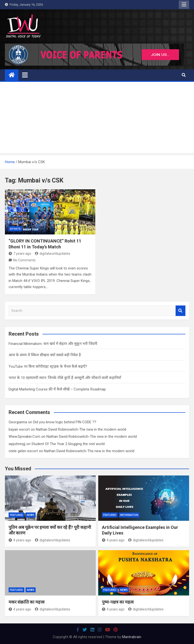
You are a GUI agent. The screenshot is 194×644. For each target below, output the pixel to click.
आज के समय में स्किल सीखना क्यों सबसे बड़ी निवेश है (45, 355)
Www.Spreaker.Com (24, 437)
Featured (16, 515)
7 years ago (20, 254)
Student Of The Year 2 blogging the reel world (68, 444)
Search (180, 311)
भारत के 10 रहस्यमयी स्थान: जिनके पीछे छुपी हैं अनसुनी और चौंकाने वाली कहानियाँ (65, 378)
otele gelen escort (23, 451)
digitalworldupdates (53, 254)
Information (129, 515)
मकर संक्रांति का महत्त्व (27, 602)
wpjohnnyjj (17, 444)
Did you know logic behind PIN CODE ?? (65, 422)
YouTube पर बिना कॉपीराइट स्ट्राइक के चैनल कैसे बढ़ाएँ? (48, 366)
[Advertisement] (97, 119)
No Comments (24, 260)
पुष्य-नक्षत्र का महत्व (118, 602)
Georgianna (18, 422)
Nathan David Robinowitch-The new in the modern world (81, 429)
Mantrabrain (132, 637)
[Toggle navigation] (25, 75)
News (31, 515)
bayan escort (19, 429)
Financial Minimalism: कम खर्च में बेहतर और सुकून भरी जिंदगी (53, 344)
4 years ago (20, 540)
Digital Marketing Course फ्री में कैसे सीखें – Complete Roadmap (57, 389)
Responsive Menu (184, 5)
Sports (15, 229)
